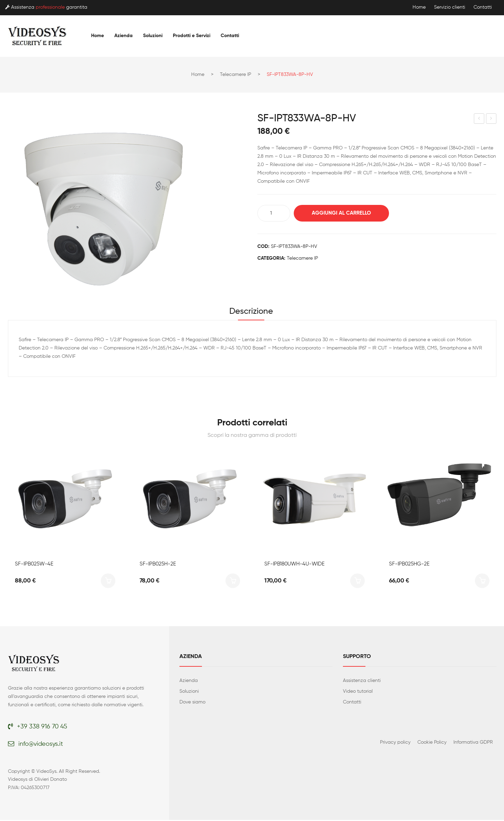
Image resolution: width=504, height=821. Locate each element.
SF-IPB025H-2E (158, 565)
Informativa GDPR (473, 743)
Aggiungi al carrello (344, 213)
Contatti (483, 7)
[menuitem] (98, 36)
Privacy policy (395, 743)
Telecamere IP (236, 75)
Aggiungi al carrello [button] (108, 582)
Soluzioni (189, 692)
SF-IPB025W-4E (34, 565)
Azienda (189, 682)
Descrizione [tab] (251, 312)
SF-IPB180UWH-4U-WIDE (294, 565)
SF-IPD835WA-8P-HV (479, 120)
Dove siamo (192, 703)
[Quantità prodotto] (274, 213)
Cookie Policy (432, 743)
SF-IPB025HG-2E (409, 565)
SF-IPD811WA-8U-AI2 (491, 120)
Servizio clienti (450, 7)
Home (419, 7)
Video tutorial (358, 692)
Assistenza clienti (362, 682)
